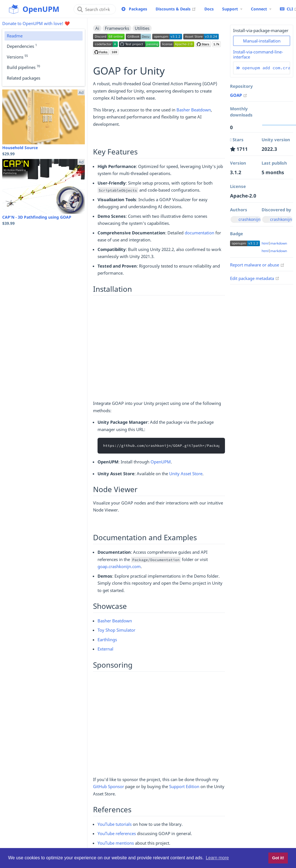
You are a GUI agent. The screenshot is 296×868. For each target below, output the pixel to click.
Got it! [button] (278, 858)
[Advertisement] (159, 349)
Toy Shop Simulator (116, 630)
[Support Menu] (232, 9)
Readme (15, 36)
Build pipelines (23, 67)
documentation (199, 233)
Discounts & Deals (176, 9)
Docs (209, 9)
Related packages (24, 78)
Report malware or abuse (257, 265)
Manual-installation (262, 41)
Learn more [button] (217, 858)
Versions (17, 57)
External (105, 649)
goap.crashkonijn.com (119, 566)
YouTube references (117, 833)
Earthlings (107, 640)
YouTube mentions (116, 843)
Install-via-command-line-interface (258, 54)
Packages (138, 9)
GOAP (239, 95)
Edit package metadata (255, 278)
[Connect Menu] (261, 9)
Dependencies (22, 46)
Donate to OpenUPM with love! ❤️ (36, 23)
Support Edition (184, 786)
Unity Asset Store (186, 474)
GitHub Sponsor (109, 786)
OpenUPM (161, 462)
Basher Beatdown (194, 110)
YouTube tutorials (115, 824)
